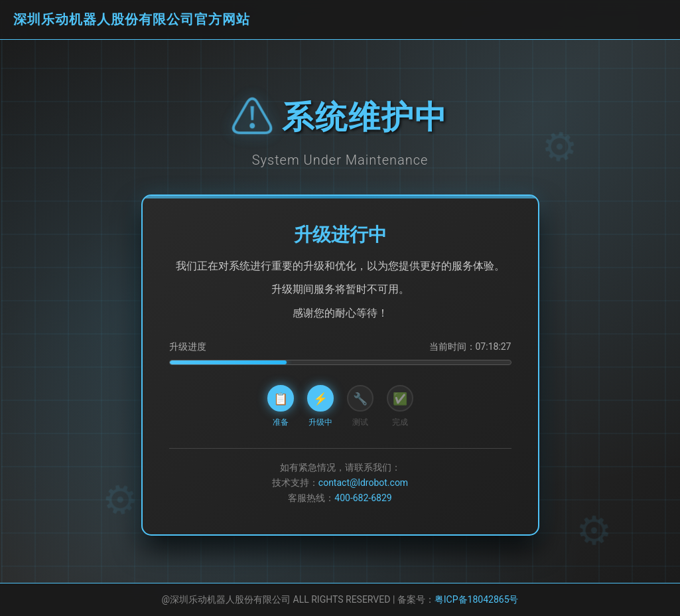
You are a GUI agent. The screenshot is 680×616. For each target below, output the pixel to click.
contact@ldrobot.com (363, 483)
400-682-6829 (363, 498)
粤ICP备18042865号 (477, 599)
